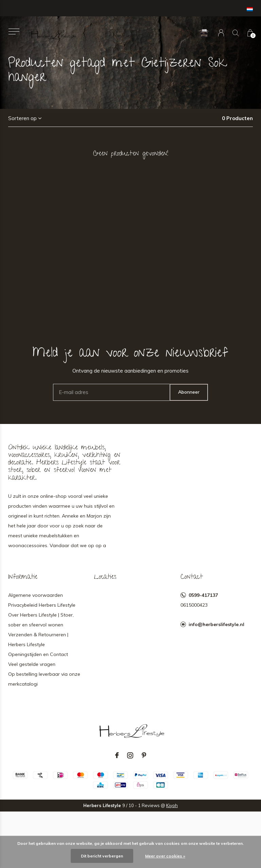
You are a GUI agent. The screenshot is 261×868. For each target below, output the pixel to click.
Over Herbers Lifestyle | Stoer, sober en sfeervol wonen (41, 620)
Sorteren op (22, 118)
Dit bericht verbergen (102, 856)
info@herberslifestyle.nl (216, 624)
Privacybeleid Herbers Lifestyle (42, 605)
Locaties (105, 577)
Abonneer (189, 392)
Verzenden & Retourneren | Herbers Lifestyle (38, 640)
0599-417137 (203, 595)
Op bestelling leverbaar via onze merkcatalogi (44, 679)
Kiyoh (172, 805)
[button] (14, 31)
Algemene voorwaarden (36, 595)
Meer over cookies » (165, 856)
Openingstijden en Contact (38, 654)
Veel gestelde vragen (32, 664)
